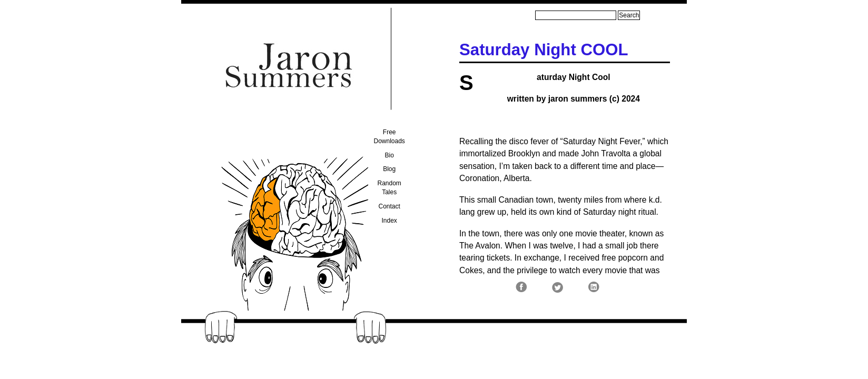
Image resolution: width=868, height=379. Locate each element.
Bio (389, 155)
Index (389, 221)
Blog (389, 169)
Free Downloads (389, 137)
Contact (389, 206)
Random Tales (389, 188)
